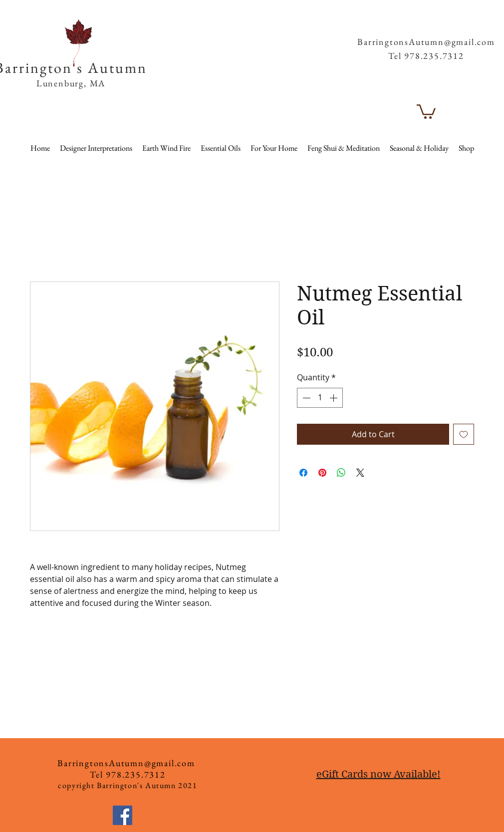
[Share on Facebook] (303, 473)
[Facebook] (123, 815)
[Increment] (334, 398)
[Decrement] (305, 398)
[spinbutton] (320, 398)
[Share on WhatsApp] (341, 473)
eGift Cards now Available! (378, 774)
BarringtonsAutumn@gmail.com (426, 42)
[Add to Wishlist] (464, 434)
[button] (477, 25)
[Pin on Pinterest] (322, 473)
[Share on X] (360, 473)
